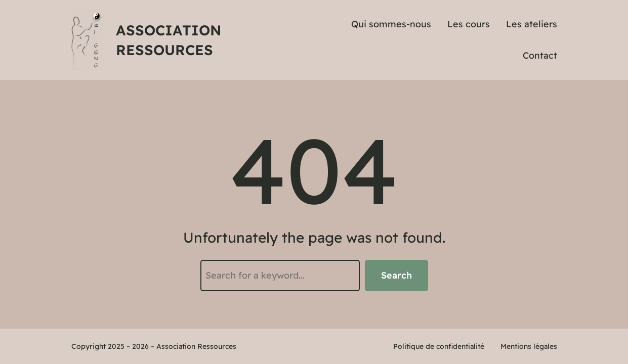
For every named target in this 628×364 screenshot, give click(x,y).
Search (396, 275)
